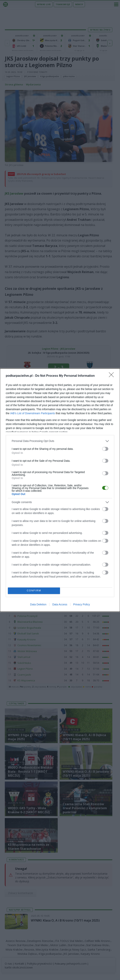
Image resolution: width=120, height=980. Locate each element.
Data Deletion (38, 604)
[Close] (113, 376)
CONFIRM (34, 591)
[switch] (105, 449)
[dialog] (60, 490)
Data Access (60, 604)
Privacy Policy (82, 604)
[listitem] (60, 441)
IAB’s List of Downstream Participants (32, 413)
